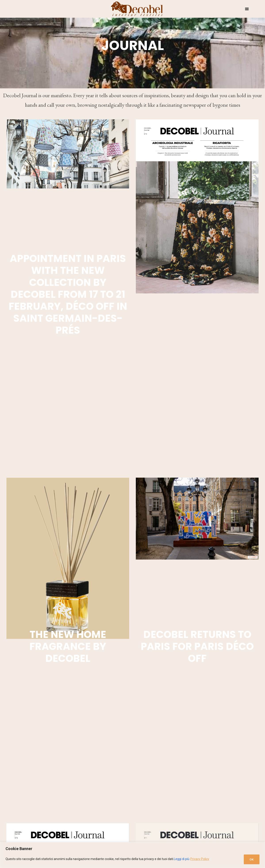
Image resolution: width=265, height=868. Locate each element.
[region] (132, 855)
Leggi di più (182, 859)
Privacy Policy (200, 859)
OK (251, 859)
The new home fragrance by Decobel (68, 646)
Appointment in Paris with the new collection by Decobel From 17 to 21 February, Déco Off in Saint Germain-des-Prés (68, 294)
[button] (247, 9)
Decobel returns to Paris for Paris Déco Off (197, 646)
